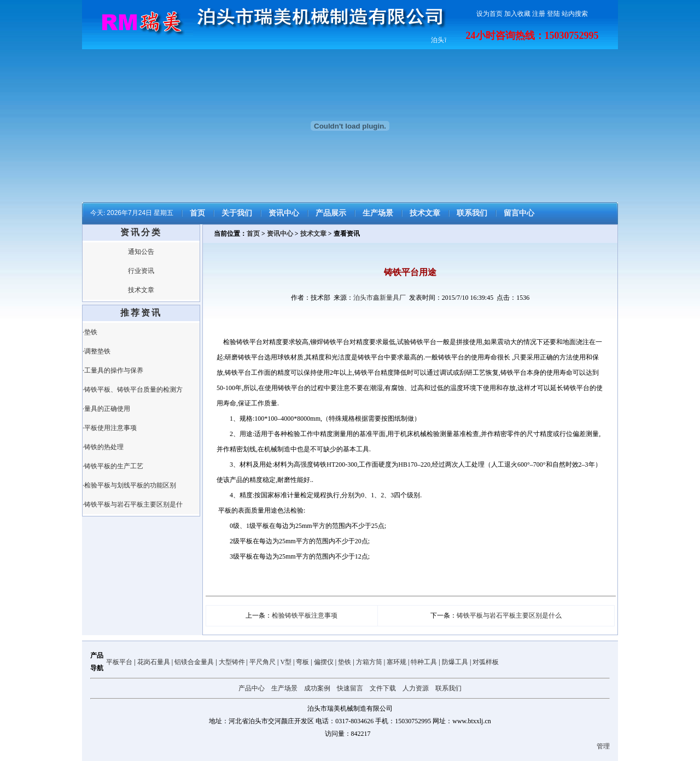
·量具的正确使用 (106, 409)
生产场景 (378, 213)
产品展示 (331, 213)
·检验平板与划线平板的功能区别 (129, 485)
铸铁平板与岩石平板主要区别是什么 (509, 615)
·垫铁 (90, 332)
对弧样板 (486, 662)
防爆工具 (455, 662)
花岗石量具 (154, 662)
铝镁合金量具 (194, 662)
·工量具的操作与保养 (113, 370)
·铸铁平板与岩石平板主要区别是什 (133, 504)
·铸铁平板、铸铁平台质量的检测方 (133, 390)
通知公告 (141, 252)
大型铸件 (232, 662)
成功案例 (317, 688)
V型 (286, 662)
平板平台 (119, 662)
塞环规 (396, 662)
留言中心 (519, 213)
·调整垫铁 (97, 351)
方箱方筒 (369, 662)
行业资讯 (141, 271)
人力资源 (416, 688)
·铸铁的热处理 (103, 447)
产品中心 (252, 688)
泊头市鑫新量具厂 (380, 298)
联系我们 (472, 213)
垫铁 (345, 662)
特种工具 (424, 662)
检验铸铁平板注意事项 (305, 615)
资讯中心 (284, 213)
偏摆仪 (324, 662)
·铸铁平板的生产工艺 (113, 466)
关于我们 (237, 213)
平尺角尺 (262, 662)
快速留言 (350, 688)
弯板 (302, 662)
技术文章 (425, 213)
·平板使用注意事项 (110, 428)
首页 (197, 213)
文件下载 (383, 688)
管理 (603, 746)
